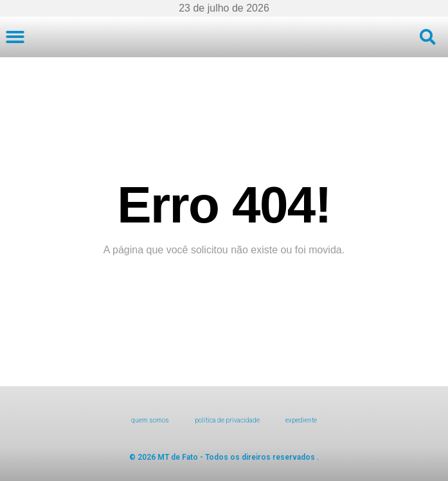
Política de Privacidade (227, 420)
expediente (301, 420)
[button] (15, 37)
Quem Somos (150, 420)
